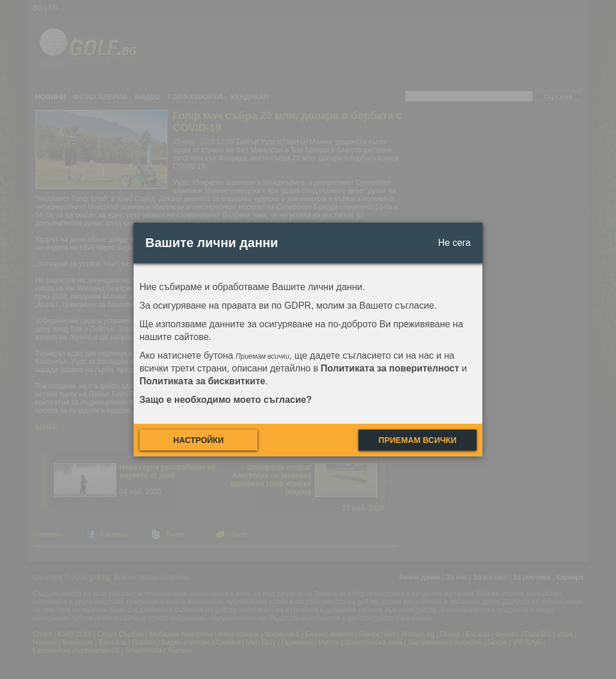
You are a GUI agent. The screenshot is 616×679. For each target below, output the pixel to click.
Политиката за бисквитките (202, 381)
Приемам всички (417, 440)
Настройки (198, 440)
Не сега (454, 243)
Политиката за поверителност (390, 368)
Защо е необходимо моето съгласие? (226, 400)
